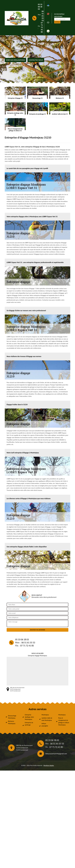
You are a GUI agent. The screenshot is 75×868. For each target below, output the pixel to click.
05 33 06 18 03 (40, 7)
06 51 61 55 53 (43, 16)
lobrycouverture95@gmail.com (56, 754)
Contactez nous (36, 60)
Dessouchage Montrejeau (12, 717)
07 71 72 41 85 (42, 27)
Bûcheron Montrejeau (12, 722)
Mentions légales (49, 765)
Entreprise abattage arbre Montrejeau (29, 717)
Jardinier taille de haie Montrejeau (47, 719)
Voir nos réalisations (15, 60)
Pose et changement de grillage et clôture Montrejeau (64, 721)
